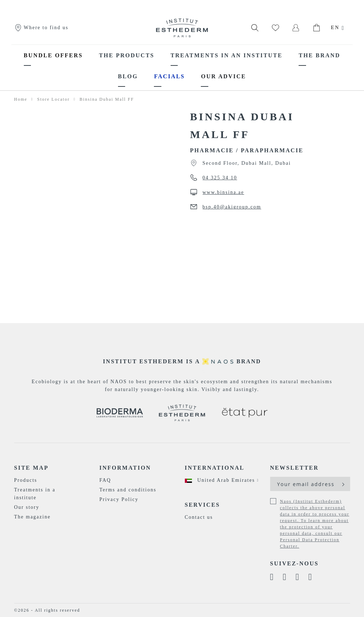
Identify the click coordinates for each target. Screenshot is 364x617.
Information (125, 468)
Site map (31, 468)
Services (202, 505)
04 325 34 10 (220, 178)
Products (26, 480)
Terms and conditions (128, 490)
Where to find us (41, 28)
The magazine (33, 517)
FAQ (105, 480)
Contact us (199, 517)
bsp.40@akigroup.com (232, 207)
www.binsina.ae (223, 192)
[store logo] (182, 28)
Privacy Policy (119, 499)
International (215, 468)
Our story (27, 507)
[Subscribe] (342, 484)
